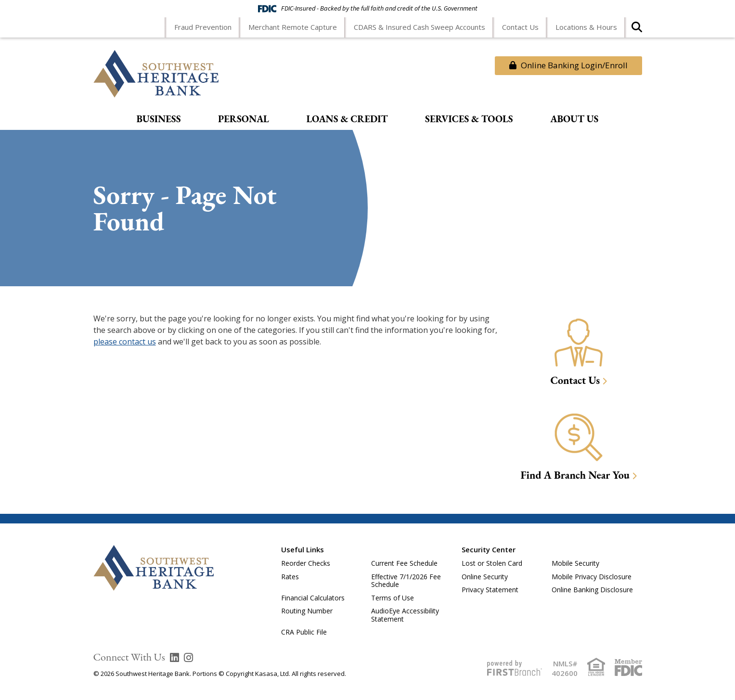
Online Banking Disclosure (592, 590)
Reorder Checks (306, 563)
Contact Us (520, 27)
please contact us (125, 342)
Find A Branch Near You (575, 475)
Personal (244, 119)
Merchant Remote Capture (293, 27)
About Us (574, 119)
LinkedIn (174, 658)
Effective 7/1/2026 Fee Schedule (406, 581)
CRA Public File (304, 632)
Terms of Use (393, 598)
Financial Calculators (313, 598)
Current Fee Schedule (404, 563)
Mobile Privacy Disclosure (592, 577)
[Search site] (637, 30)
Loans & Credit (347, 119)
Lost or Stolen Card (492, 563)
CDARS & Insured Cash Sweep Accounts (419, 27)
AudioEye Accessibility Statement (405, 615)
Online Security (485, 577)
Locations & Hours (586, 27)
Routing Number (307, 611)
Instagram (188, 658)
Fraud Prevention (203, 27)
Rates (290, 577)
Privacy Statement (490, 590)
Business (159, 119)
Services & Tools (469, 119)
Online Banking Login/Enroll (568, 65)
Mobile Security (575, 563)
